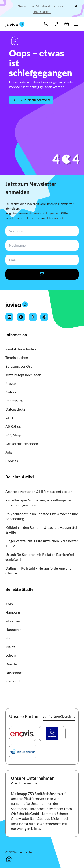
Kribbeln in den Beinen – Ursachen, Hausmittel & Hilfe (41, 530)
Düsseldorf (14, 673)
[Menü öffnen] (76, 24)
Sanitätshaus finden (21, 349)
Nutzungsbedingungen (44, 213)
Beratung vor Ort (19, 366)
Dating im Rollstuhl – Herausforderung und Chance (39, 571)
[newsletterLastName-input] (41, 245)
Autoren (12, 392)
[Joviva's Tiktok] (44, 317)
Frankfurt (13, 681)
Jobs (9, 452)
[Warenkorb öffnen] (67, 24)
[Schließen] (76, 6)
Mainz (10, 647)
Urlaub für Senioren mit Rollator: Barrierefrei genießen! (40, 557)
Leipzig (11, 655)
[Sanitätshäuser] (9, 859)
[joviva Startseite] (15, 24)
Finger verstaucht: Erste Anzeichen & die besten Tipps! (42, 543)
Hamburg (13, 612)
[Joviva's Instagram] (21, 317)
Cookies (12, 461)
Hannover (13, 629)
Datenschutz (56, 218)
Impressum (14, 401)
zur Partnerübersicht (59, 716)
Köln (9, 604)
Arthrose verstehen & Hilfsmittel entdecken (39, 491)
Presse (11, 383)
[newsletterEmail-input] (41, 260)
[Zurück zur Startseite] (31, 100)
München (13, 621)
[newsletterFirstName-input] (41, 231)
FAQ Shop (13, 435)
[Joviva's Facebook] (33, 317)
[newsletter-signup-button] (42, 274)
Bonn (10, 638)
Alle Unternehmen (25, 783)
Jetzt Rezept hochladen (23, 375)
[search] (46, 24)
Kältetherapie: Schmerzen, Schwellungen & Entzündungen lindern (38, 502)
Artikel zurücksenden (22, 444)
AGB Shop (13, 426)
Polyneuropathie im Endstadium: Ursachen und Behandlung (42, 516)
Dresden (12, 664)
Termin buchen (17, 357)
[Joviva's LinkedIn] (9, 317)
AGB (9, 418)
